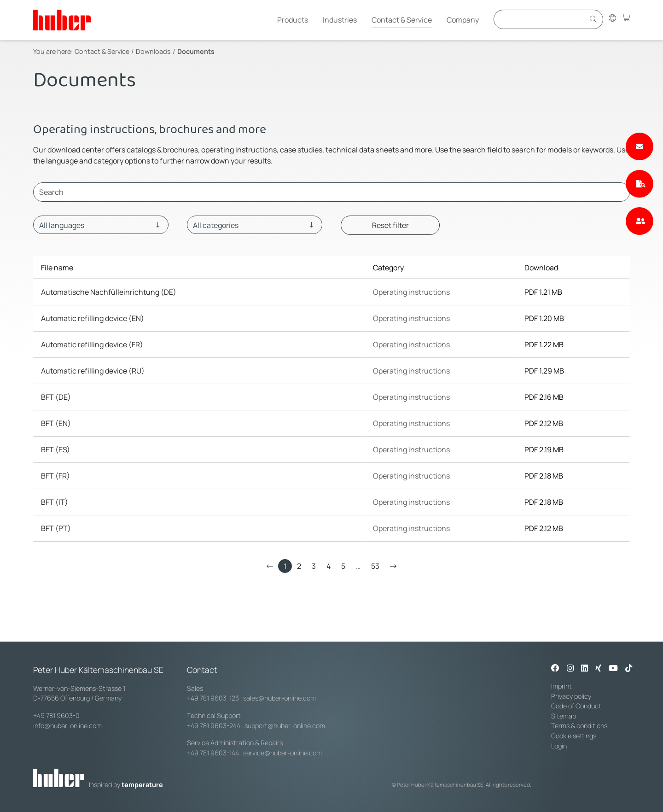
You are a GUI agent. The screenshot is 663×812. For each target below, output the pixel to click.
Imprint (561, 686)
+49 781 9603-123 (213, 698)
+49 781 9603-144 (213, 753)
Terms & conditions (579, 726)
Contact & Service (402, 20)
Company (463, 20)
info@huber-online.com (67, 726)
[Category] (255, 225)
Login (559, 746)
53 (375, 566)
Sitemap (564, 716)
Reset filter (390, 225)
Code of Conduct (576, 706)
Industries (340, 20)
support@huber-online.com (285, 726)
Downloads (153, 51)
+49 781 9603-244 (214, 726)
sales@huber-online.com (279, 698)
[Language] (101, 225)
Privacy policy (571, 696)
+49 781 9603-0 (56, 716)
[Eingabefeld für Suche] (541, 19)
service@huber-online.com (282, 753)
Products (293, 20)
